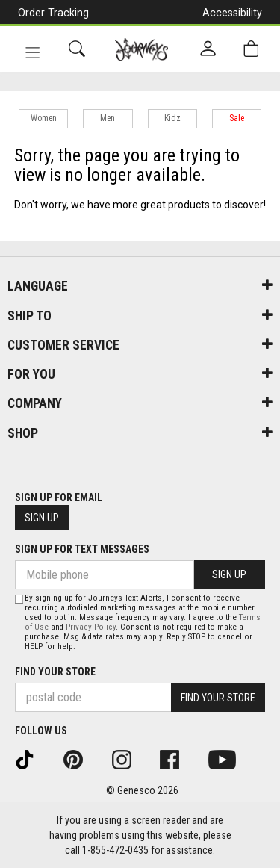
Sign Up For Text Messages (82, 549)
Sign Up (42, 518)
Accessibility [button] (232, 13)
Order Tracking (53, 13)
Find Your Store (55, 672)
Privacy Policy (91, 627)
